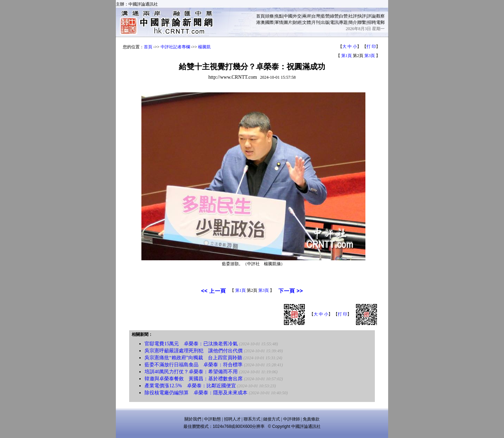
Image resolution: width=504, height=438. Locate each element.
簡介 (353, 22)
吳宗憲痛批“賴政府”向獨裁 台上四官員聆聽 (193, 358)
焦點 (279, 16)
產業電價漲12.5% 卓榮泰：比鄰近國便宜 (190, 386)
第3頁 (370, 56)
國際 (269, 22)
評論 (371, 16)
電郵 (380, 22)
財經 (297, 22)
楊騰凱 (204, 47)
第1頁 (346, 56)
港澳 (260, 22)
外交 (297, 16)
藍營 (325, 16)
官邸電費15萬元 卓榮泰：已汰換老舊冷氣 (191, 344)
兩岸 (307, 16)
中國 (288, 16)
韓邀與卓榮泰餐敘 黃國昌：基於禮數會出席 (194, 379)
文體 (307, 22)
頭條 (269, 16)
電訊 (334, 22)
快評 (362, 16)
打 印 (371, 47)
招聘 (371, 22)
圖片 (288, 22)
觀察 (380, 16)
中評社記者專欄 (175, 47)
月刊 (316, 22)
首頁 (260, 16)
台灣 (316, 16)
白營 (343, 16)
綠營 (334, 16)
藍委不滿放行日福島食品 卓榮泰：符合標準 (194, 365)
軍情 (279, 22)
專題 (343, 22)
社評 (353, 16)
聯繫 (362, 22)
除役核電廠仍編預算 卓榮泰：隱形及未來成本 (196, 393)
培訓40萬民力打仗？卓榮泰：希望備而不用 (191, 372)
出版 (325, 22)
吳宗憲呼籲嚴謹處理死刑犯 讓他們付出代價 (194, 351)
